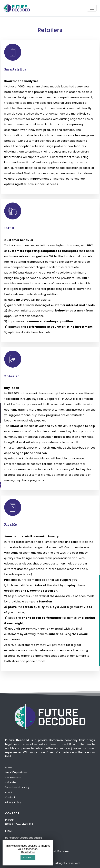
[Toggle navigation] (92, 8)
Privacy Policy (13, 802)
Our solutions (13, 778)
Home (9, 768)
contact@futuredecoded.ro (24, 838)
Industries (11, 782)
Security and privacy (17, 787)
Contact (10, 797)
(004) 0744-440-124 (19, 824)
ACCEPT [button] (28, 857)
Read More (28, 852)
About (9, 792)
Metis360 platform (16, 772)
